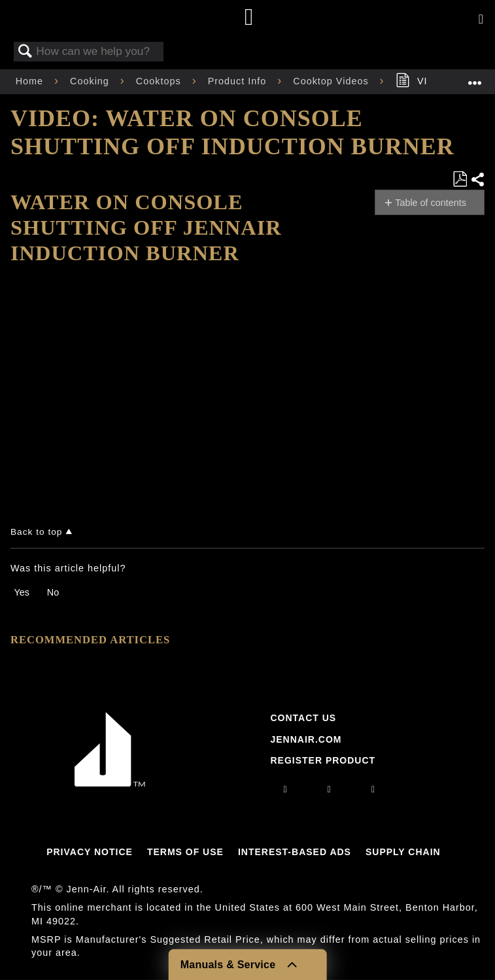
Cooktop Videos (332, 81)
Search (26, 52)
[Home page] (249, 18)
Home (31, 81)
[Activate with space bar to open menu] (481, 20)
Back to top (36, 532)
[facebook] (330, 789)
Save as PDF (460, 179)
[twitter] (373, 789)
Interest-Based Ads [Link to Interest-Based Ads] (295, 852)
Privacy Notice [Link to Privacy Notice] (90, 852)
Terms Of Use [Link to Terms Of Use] (185, 852)
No (53, 592)
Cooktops (160, 81)
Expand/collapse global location (475, 77)
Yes (21, 592)
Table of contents (431, 203)
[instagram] (286, 789)
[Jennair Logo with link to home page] (110, 783)
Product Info (239, 81)
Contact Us (303, 718)
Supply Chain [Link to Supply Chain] (403, 852)
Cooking (91, 81)
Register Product (323, 760)
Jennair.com (306, 739)
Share (477, 179)
